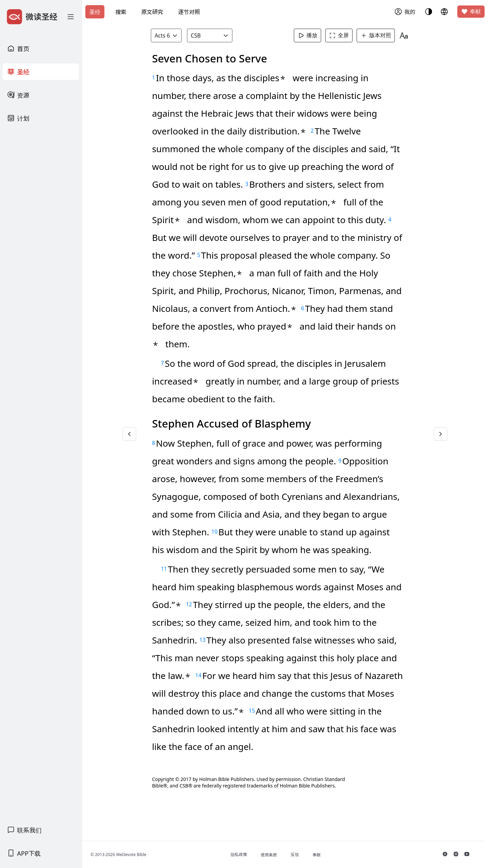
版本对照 (378, 35)
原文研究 (152, 12)
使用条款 (274, 855)
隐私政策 (244, 855)
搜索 (121, 12)
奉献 (471, 12)
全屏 (341, 35)
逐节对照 (189, 12)
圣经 (95, 12)
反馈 (300, 855)
